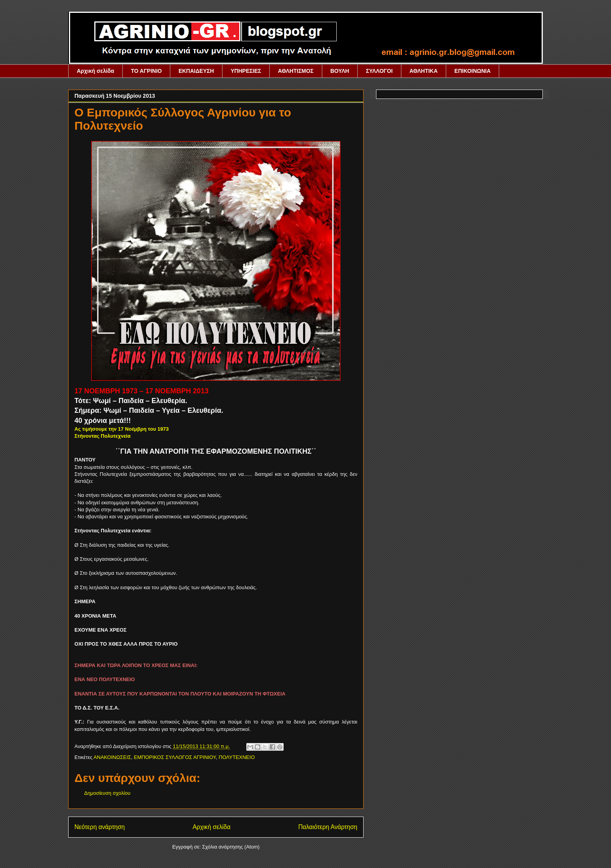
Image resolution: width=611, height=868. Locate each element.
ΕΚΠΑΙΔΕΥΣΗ (196, 71)
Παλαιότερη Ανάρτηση (328, 827)
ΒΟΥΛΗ (340, 71)
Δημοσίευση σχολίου (107, 793)
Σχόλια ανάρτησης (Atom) (231, 847)
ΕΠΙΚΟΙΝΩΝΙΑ (472, 71)
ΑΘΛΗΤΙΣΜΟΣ (296, 71)
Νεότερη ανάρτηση (100, 827)
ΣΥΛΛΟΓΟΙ (379, 71)
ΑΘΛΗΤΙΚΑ (424, 71)
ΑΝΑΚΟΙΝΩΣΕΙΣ (112, 757)
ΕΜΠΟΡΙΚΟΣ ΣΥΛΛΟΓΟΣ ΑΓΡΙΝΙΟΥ (175, 757)
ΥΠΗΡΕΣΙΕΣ (246, 71)
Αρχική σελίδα (95, 71)
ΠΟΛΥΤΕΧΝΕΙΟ (237, 757)
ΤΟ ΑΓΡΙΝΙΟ (146, 71)
